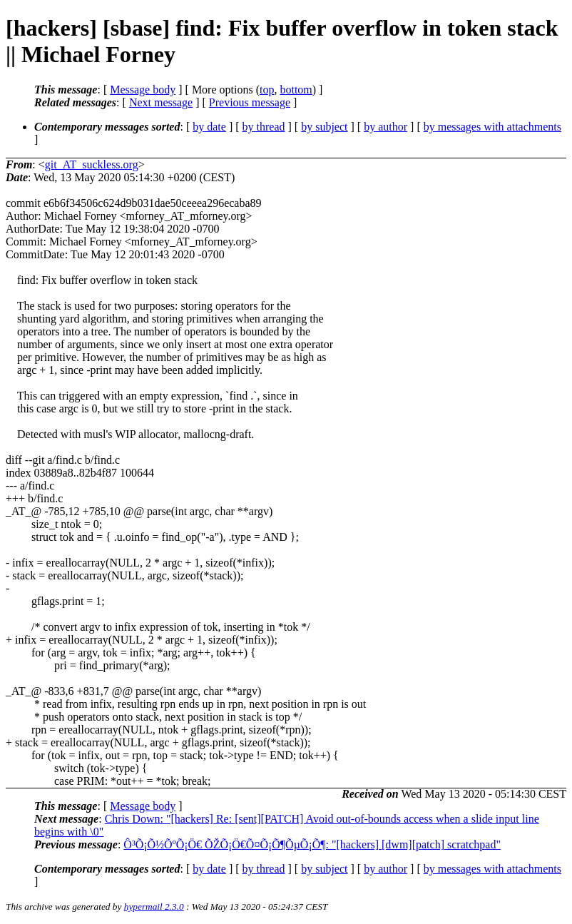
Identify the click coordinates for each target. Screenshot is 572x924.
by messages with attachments (492, 127)
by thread (264, 127)
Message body (143, 90)
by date (209, 127)
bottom (296, 90)
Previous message (250, 102)
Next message (161, 102)
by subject (324, 127)
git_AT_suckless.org (92, 164)
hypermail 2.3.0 (154, 907)
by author (385, 127)
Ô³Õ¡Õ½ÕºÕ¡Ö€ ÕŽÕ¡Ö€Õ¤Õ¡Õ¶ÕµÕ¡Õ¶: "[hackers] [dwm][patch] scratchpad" (312, 844)
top (267, 90)
